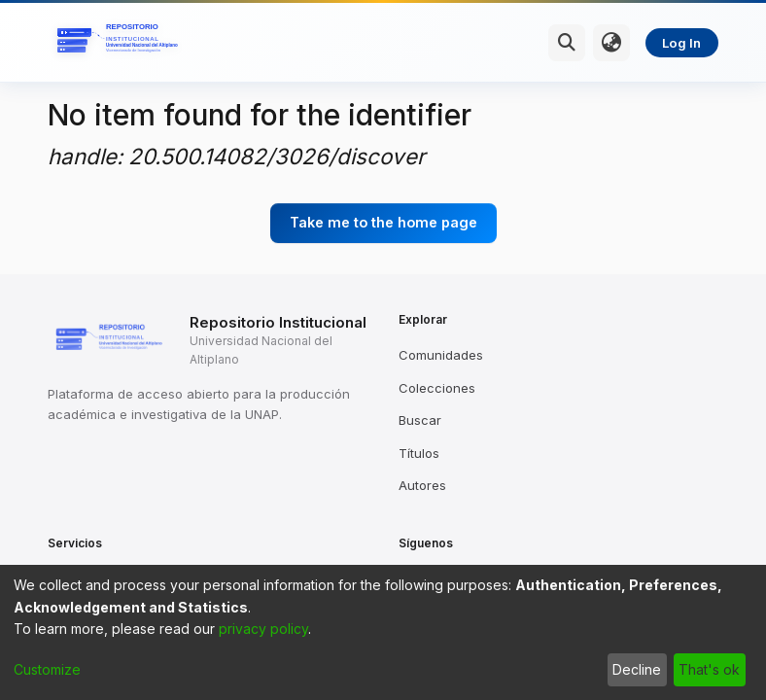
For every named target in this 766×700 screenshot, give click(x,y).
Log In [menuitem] (681, 43)
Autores (422, 485)
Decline (637, 669)
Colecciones (437, 388)
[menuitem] (611, 43)
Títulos (419, 453)
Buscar (420, 420)
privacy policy (263, 629)
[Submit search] (567, 43)
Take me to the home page (383, 222)
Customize (47, 669)
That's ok (709, 669)
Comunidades (441, 355)
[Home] (121, 43)
